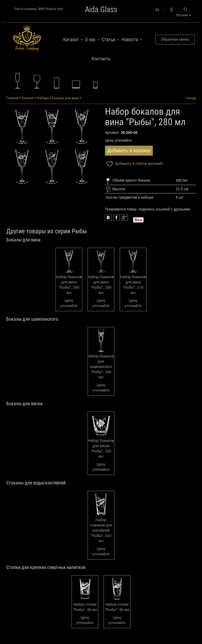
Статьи (108, 39)
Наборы (43, 98)
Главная (12, 98)
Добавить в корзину (129, 151)
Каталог (71, 39)
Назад (191, 98)
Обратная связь (175, 39)
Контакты (101, 59)
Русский (184, 15)
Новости (130, 39)
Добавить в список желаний (134, 164)
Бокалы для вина (65, 98)
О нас (90, 39)
